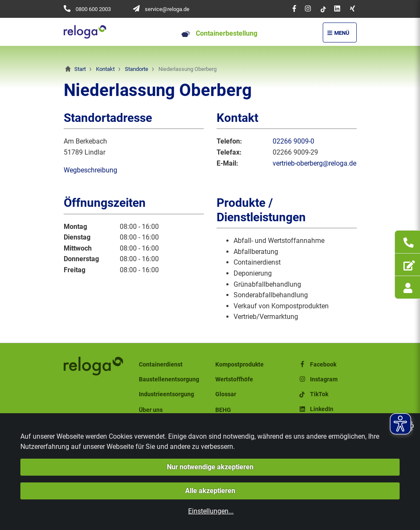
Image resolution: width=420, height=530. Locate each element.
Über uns (151, 410)
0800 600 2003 (93, 9)
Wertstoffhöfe (234, 379)
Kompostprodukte (240, 365)
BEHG (223, 410)
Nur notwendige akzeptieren (210, 467)
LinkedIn (316, 409)
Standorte (137, 69)
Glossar (226, 394)
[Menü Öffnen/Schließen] (340, 32)
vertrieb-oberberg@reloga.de (314, 163)
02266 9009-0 (293, 141)
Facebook (317, 365)
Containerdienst (161, 365)
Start (80, 69)
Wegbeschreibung (90, 170)
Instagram (318, 379)
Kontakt (105, 69)
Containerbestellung (219, 33)
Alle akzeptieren (210, 491)
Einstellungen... (211, 511)
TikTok (313, 394)
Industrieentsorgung (166, 394)
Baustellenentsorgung (169, 379)
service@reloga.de (167, 9)
